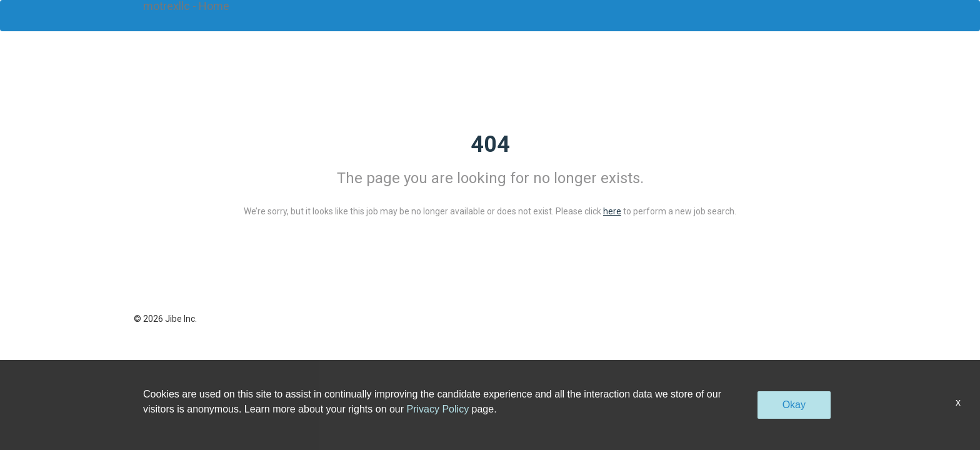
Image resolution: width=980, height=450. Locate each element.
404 (490, 144)
